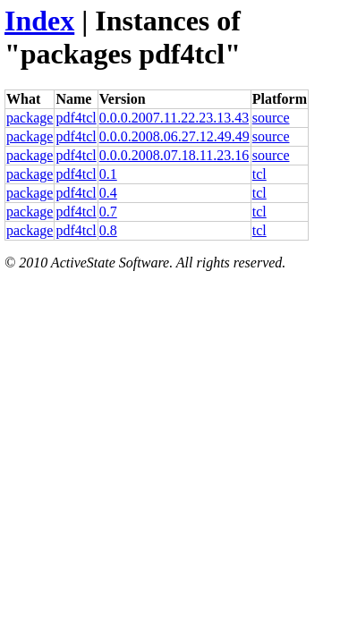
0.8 (108, 230)
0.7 (108, 212)
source (271, 118)
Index (39, 21)
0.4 (108, 193)
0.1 (108, 174)
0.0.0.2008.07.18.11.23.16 (174, 155)
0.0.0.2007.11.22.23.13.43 (174, 118)
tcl (259, 174)
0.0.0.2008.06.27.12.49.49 (174, 136)
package (30, 118)
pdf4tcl (76, 118)
